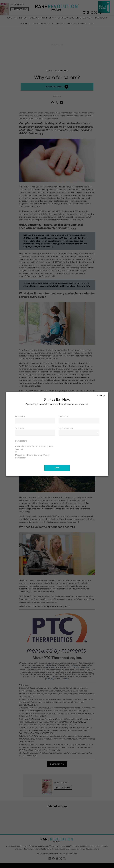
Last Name (63, 416)
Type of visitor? (66, 429)
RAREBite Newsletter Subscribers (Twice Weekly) (34, 448)
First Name (20, 416)
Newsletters (21, 441)
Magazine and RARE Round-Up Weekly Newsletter (32, 456)
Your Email (20, 429)
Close (101, 396)
